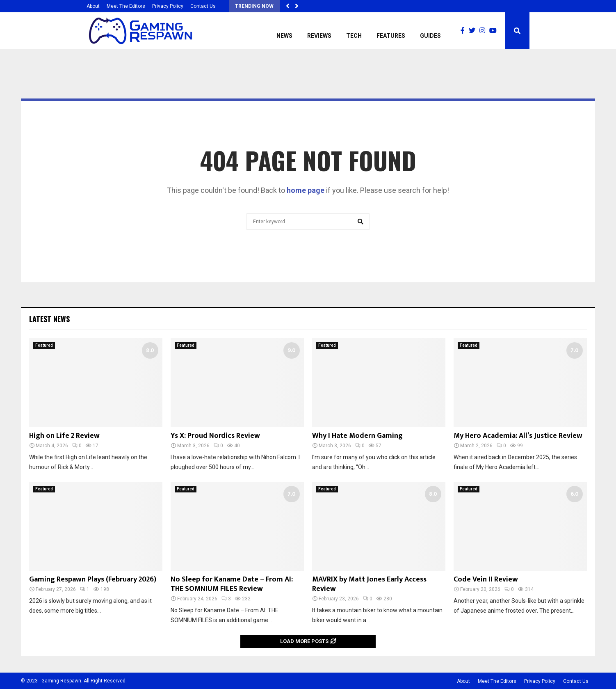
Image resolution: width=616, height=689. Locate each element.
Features (391, 36)
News (284, 36)
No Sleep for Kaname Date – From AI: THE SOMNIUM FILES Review (232, 584)
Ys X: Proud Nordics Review (215, 436)
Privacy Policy (168, 6)
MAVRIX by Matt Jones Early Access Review (369, 584)
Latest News (49, 319)
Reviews (319, 36)
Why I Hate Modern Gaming (357, 436)
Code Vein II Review (486, 579)
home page (306, 190)
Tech (354, 36)
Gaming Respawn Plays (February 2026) (93, 579)
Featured (44, 345)
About (93, 6)
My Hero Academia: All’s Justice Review (518, 436)
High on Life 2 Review (64, 436)
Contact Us (203, 6)
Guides (430, 36)
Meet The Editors (126, 6)
